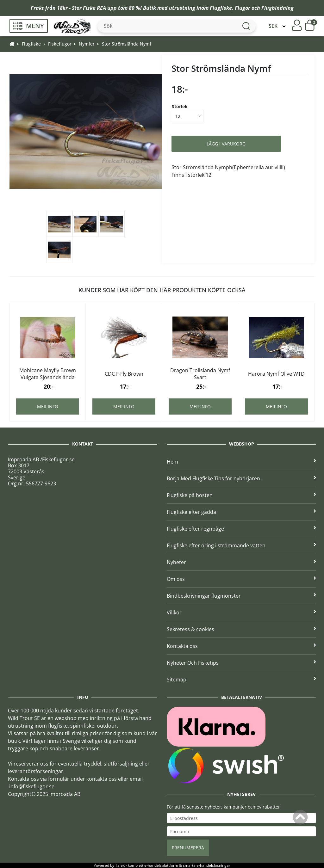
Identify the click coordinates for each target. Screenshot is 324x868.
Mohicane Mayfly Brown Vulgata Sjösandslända (48, 374)
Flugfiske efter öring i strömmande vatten (241, 545)
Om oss (241, 579)
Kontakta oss (241, 646)
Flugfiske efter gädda (241, 512)
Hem (241, 462)
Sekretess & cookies (241, 629)
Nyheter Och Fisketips (241, 663)
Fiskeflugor (60, 44)
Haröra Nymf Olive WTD (276, 374)
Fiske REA (94, 8)
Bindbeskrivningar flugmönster (241, 596)
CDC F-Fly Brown (124, 374)
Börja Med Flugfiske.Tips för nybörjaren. (241, 478)
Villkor (241, 613)
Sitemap (241, 680)
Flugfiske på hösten (241, 495)
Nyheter (241, 562)
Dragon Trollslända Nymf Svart (200, 374)
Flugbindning (277, 8)
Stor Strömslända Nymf (127, 44)
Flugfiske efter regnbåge (241, 529)
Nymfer (87, 44)
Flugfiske (221, 8)
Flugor (243, 8)
